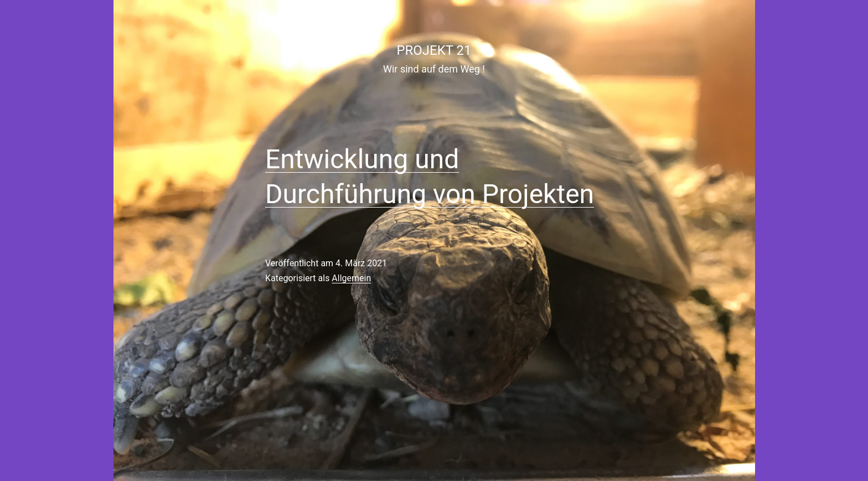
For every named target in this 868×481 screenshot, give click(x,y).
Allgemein (351, 278)
